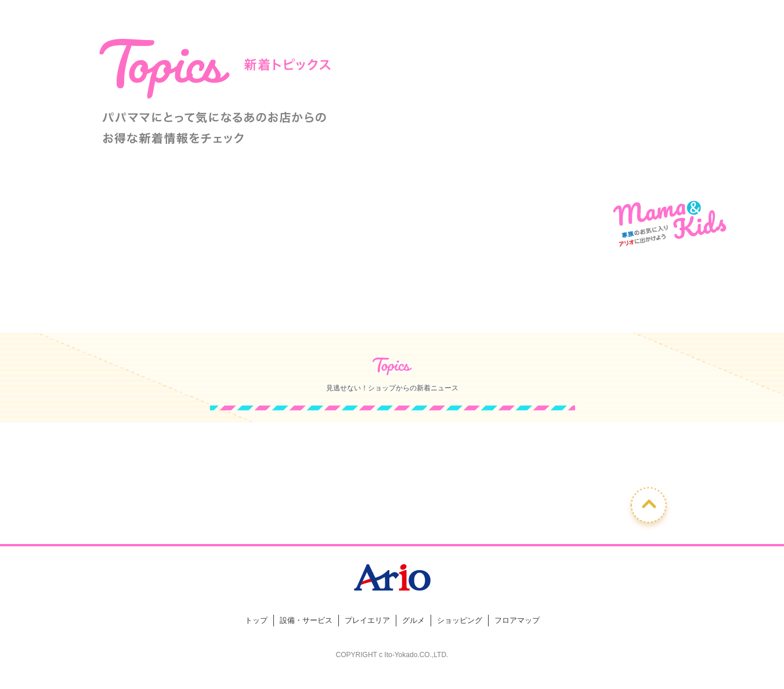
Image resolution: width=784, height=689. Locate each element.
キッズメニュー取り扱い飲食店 (506, 310)
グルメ (413, 620)
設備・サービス (306, 620)
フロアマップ (517, 620)
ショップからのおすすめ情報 (165, 310)
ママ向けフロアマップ (620, 310)
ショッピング (460, 620)
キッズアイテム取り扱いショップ (392, 310)
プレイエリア (367, 620)
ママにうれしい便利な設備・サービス (279, 310)
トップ (256, 620)
